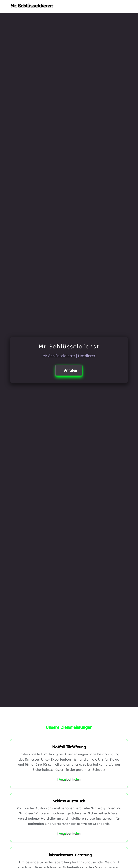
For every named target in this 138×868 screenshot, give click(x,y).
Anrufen (70, 370)
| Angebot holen (69, 779)
